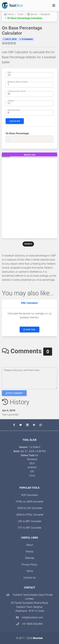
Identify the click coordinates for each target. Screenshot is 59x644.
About (30, 545)
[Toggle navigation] (54, 6)
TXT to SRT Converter (29, 528)
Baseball (45, 14)
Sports (32, 14)
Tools (20, 14)
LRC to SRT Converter (29, 521)
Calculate (15, 121)
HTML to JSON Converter (30, 502)
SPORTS (28, 244)
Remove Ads (30, 155)
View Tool (29, 330)
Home (9, 14)
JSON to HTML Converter (30, 515)
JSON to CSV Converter (30, 508)
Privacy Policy (29, 565)
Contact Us (30, 578)
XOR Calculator (29, 495)
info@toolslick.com (30, 617)
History (30, 552)
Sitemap (30, 558)
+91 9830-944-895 (29, 624)
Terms (30, 571)
